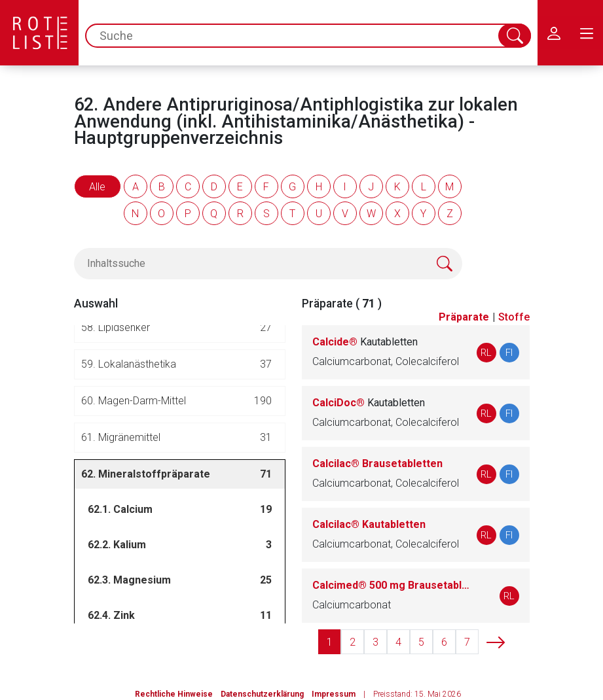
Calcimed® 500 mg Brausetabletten (393, 585)
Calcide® (365, 342)
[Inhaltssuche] (268, 264)
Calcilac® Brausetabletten (377, 464)
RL (486, 353)
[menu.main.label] (587, 33)
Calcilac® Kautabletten (369, 524)
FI (509, 353)
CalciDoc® (369, 403)
